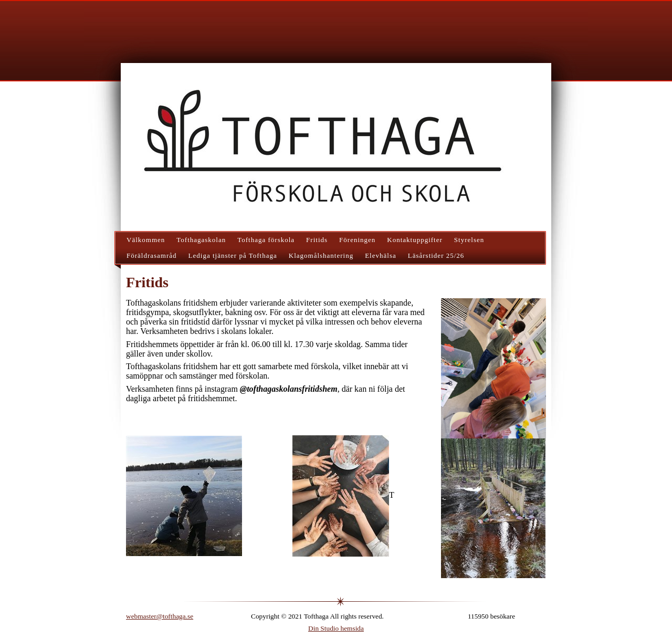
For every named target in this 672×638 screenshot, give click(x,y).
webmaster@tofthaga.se (160, 616)
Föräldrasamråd (152, 255)
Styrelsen (469, 240)
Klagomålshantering (321, 255)
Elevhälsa (381, 255)
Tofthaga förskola (266, 240)
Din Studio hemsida (336, 628)
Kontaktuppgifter (415, 240)
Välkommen (146, 240)
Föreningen (357, 240)
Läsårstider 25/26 (436, 255)
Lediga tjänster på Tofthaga (233, 255)
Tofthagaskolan (201, 240)
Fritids (317, 240)
